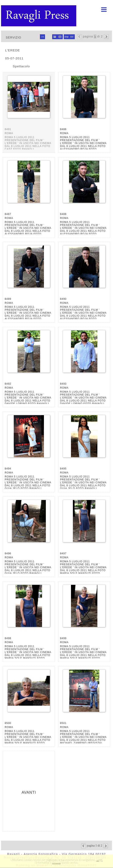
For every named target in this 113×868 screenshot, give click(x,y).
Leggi (99, 860)
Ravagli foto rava (39, 16)
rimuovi (56, 863)
